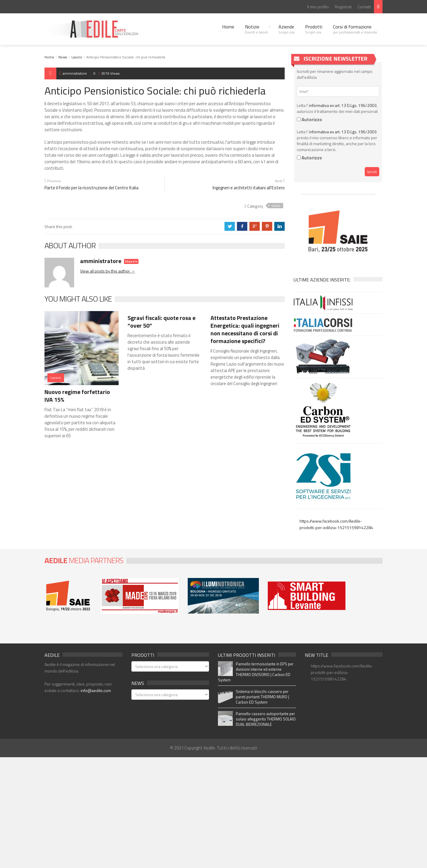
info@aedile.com (96, 690)
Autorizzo (309, 120)
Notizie (256, 29)
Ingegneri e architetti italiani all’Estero (249, 188)
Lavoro (77, 57)
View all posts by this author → (107, 271)
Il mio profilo (318, 7)
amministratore (73, 73)
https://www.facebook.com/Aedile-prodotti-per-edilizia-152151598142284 (336, 524)
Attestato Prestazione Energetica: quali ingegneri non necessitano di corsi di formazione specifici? (245, 329)
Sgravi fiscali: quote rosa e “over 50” (161, 322)
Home (228, 27)
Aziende (286, 29)
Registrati (343, 7)
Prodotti (314, 29)
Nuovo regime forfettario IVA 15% (77, 396)
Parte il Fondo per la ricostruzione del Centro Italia (91, 188)
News (63, 57)
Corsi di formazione (355, 29)
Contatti (364, 7)
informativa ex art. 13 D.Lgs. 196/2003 (343, 105)
